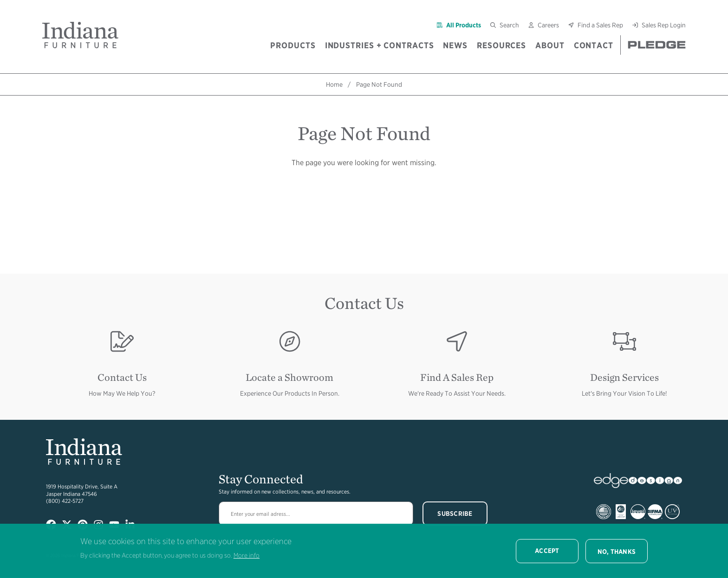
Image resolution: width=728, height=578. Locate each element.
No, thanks (617, 552)
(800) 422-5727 (65, 501)
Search (509, 25)
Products (293, 45)
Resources (501, 45)
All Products (464, 25)
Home (334, 84)
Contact (594, 45)
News (455, 45)
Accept (547, 551)
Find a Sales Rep (600, 25)
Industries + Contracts (380, 45)
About (550, 45)
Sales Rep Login (664, 25)
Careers (548, 25)
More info (247, 555)
